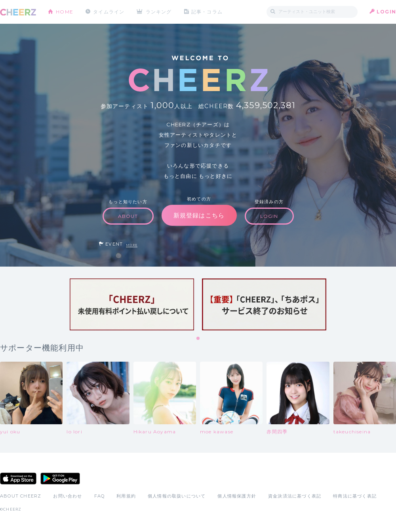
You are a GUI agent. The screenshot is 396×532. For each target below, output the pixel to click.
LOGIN (386, 12)
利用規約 (126, 496)
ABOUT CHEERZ (21, 496)
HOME (65, 12)
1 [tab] (198, 339)
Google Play (60, 479)
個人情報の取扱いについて (177, 496)
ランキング (159, 12)
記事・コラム (207, 12)
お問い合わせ (68, 496)
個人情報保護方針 (237, 496)
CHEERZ (18, 12)
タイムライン (109, 12)
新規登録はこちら (199, 215)
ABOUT (128, 216)
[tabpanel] (132, 304)
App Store (18, 479)
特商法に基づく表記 (355, 496)
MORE (132, 245)
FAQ (100, 496)
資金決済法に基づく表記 (295, 496)
